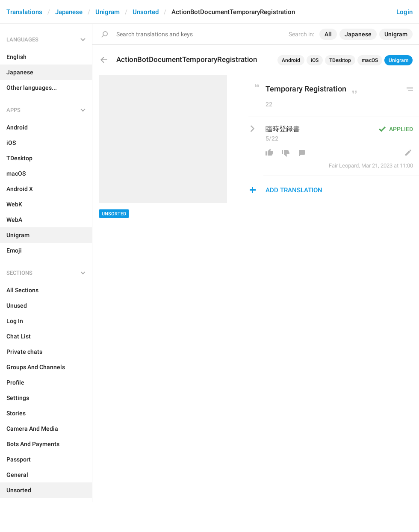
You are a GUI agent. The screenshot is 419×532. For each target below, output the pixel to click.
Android (291, 60)
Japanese (69, 12)
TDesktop (340, 60)
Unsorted (146, 12)
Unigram (108, 12)
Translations (24, 12)
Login (404, 12)
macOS (370, 60)
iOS (315, 60)
